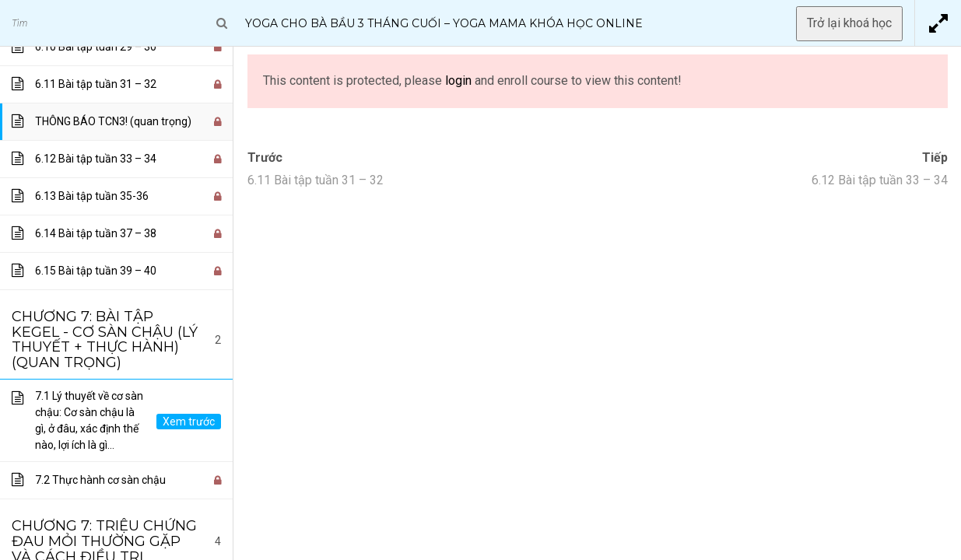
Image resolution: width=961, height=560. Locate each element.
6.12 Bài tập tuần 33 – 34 (880, 180)
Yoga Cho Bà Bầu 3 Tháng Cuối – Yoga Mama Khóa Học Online (444, 23)
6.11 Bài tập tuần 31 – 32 (316, 180)
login (458, 80)
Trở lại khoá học (849, 23)
